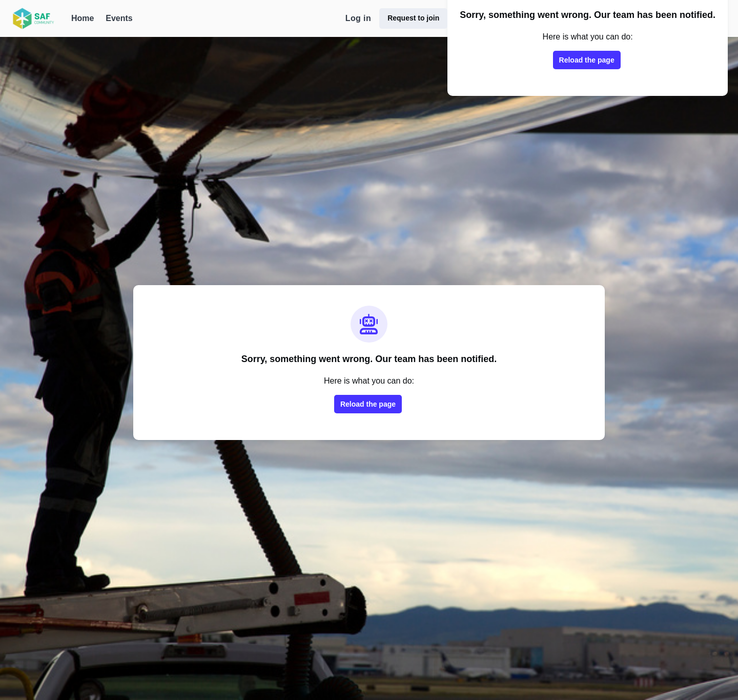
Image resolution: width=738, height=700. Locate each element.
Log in (358, 18)
